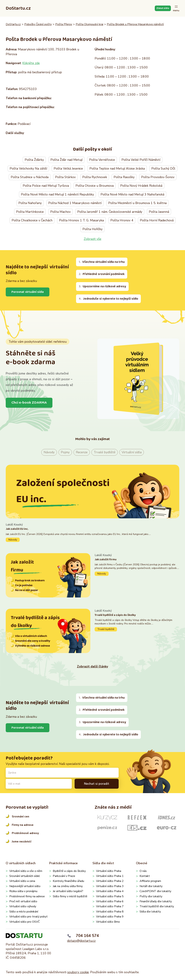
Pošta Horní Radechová (157, 220)
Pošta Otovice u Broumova (95, 186)
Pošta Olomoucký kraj (89, 24)
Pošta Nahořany (30, 203)
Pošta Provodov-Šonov (158, 177)
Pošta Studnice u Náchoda (30, 177)
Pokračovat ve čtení (92, 532)
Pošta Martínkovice (30, 212)
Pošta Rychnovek (95, 177)
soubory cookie (78, 972)
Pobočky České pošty (38, 24)
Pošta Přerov (64, 24)
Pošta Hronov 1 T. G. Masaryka (81, 220)
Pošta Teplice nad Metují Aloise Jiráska (117, 168)
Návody (49, 452)
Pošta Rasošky (124, 177)
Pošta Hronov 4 (122, 220)
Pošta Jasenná (159, 212)
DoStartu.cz (18, 8)
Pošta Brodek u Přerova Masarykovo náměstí (135, 24)
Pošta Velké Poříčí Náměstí (141, 160)
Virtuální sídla (132, 452)
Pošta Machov (60, 212)
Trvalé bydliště (105, 452)
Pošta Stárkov (65, 177)
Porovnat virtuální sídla (28, 292)
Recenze (82, 452)
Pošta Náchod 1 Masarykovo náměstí (75, 203)
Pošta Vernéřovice (102, 160)
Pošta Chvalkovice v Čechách (32, 220)
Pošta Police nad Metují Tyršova (46, 186)
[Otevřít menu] (176, 8)
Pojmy (65, 452)
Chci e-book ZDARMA (29, 403)
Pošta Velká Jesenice (68, 168)
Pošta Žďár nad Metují (66, 160)
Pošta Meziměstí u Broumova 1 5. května (137, 203)
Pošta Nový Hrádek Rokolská (141, 186)
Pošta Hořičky (92, 229)
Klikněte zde (31, 63)
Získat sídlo (163, 8)
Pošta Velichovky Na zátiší (28, 168)
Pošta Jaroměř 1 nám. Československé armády (110, 212)
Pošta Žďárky (34, 160)
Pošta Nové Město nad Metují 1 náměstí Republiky (57, 194)
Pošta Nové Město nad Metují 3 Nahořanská (132, 194)
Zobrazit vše (92, 239)
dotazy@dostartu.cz (81, 941)
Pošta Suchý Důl (163, 168)
